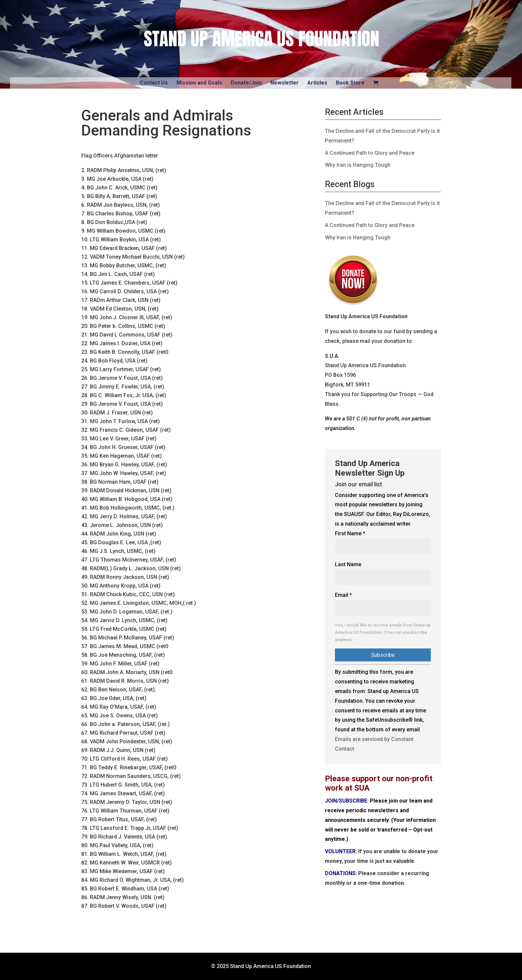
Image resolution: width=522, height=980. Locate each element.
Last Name (348, 564)
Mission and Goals (199, 83)
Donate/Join (246, 83)
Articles (317, 83)
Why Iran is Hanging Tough (358, 165)
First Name (350, 533)
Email (343, 595)
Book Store (350, 83)
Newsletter (284, 83)
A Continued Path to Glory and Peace (370, 153)
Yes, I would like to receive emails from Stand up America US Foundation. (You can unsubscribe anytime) (383, 632)
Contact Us (154, 83)
